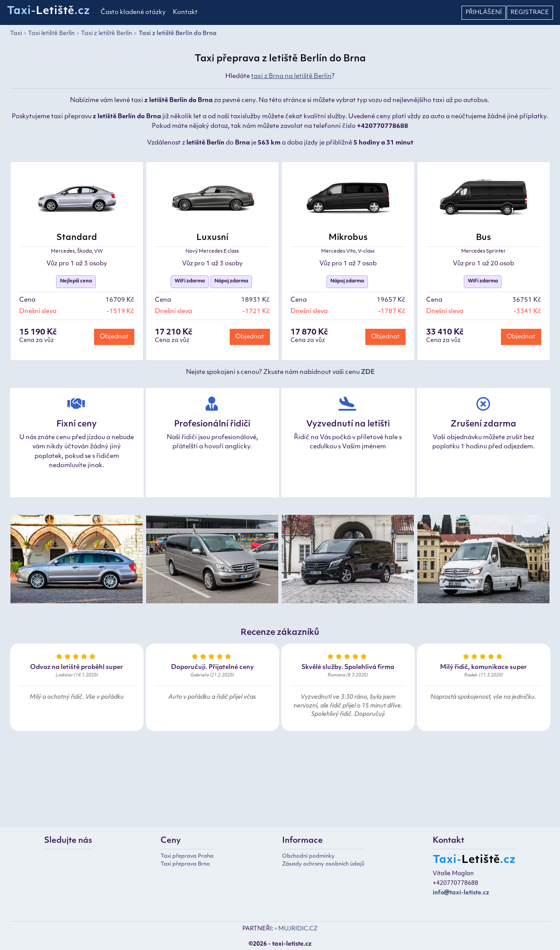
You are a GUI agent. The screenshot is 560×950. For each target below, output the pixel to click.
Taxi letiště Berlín (51, 33)
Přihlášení (484, 12)
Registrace (530, 12)
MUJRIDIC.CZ (298, 929)
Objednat (114, 337)
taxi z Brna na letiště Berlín (291, 76)
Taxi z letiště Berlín (107, 33)
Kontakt (185, 12)
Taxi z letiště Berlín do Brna (178, 33)
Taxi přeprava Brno (185, 864)
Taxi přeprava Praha (187, 856)
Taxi (16, 33)
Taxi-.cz (49, 11)
